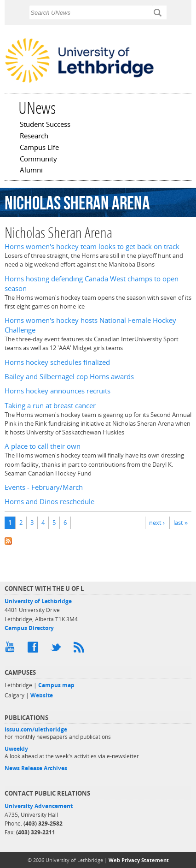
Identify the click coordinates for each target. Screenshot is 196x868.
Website (42, 695)
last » (181, 523)
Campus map (56, 685)
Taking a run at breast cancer (50, 406)
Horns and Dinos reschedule (49, 502)
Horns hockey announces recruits (58, 391)
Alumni (31, 171)
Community (38, 160)
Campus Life (39, 148)
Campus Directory (29, 628)
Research (34, 137)
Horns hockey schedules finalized (57, 362)
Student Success (45, 125)
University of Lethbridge (38, 601)
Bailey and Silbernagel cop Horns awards (69, 377)
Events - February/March (44, 487)
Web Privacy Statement (139, 860)
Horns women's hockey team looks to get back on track (92, 247)
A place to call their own (43, 446)
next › (157, 523)
